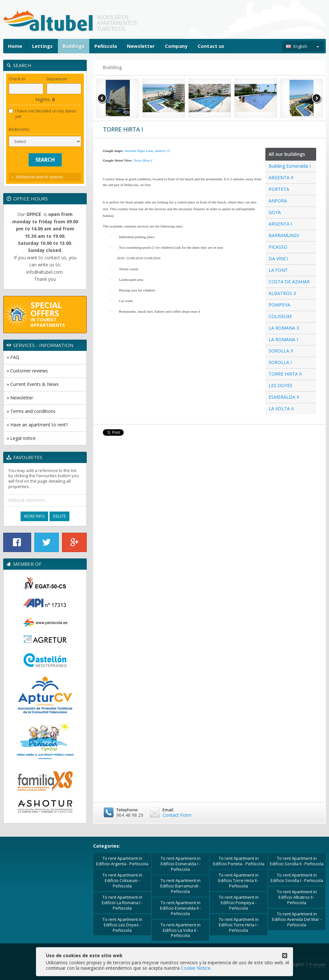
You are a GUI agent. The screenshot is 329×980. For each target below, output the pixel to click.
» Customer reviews (27, 371)
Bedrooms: (19, 129)
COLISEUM (280, 316)
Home (15, 46)
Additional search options (39, 177)
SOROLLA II (281, 351)
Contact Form (177, 815)
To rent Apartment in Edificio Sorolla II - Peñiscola (297, 861)
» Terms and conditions (31, 411)
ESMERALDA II (284, 397)
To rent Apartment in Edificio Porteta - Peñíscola (239, 861)
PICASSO (278, 247)
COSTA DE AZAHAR (289, 282)
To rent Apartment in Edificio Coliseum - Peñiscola (122, 880)
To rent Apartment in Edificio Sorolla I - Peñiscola (297, 878)
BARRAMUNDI (284, 235)
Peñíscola (106, 46)
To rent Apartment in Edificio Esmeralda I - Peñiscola (181, 864)
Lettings (42, 46)
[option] (118, 98)
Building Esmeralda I (290, 166)
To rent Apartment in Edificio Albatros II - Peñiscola (297, 897)
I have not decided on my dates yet (42, 114)
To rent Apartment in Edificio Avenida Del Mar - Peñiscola (297, 919)
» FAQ (13, 357)
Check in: (17, 79)
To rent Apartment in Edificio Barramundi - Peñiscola (180, 886)
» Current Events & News (33, 384)
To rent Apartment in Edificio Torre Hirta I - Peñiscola (239, 925)
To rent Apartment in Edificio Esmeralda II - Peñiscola (180, 908)
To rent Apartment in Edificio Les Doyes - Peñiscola (122, 925)
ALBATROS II (282, 293)
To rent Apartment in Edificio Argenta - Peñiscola (122, 861)
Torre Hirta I (143, 160)
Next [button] (317, 98)
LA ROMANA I (283, 339)
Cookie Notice (196, 968)
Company (176, 46)
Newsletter (141, 46)
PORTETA (279, 189)
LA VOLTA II (281, 409)
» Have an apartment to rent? (37, 425)
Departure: (57, 79)
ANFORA (278, 201)
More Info (34, 516)
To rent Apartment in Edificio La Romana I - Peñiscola (122, 903)
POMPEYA (279, 305)
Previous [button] (102, 98)
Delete (59, 516)
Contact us (211, 46)
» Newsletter (20, 398)
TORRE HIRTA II (285, 374)
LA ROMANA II (284, 328)
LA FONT (278, 270)
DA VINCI (278, 258)
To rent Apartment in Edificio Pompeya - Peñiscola (239, 903)
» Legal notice (21, 438)
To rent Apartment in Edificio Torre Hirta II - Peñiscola (239, 880)
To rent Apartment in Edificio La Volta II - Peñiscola (181, 930)
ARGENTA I (280, 224)
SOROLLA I (280, 362)
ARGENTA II (281, 178)
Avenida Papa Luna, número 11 (147, 151)
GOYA (275, 212)
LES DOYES (280, 385)
